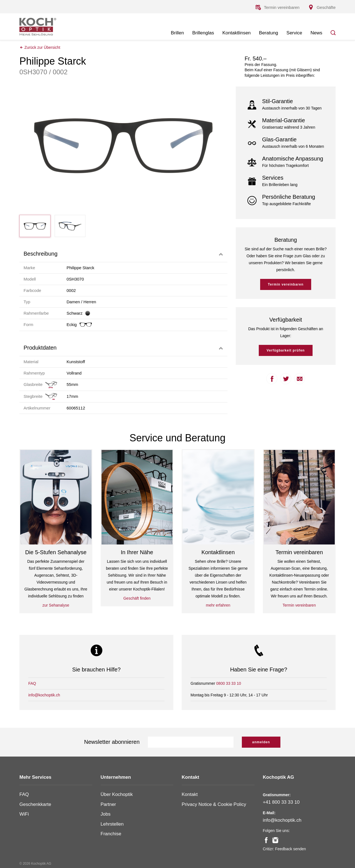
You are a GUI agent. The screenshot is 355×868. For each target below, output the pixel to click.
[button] (123, 254)
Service (294, 33)
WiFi (24, 814)
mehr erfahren (218, 605)
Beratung (269, 33)
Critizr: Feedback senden (285, 849)
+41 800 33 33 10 (281, 802)
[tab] (123, 254)
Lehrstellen (112, 824)
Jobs (106, 814)
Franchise (111, 834)
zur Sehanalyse (56, 605)
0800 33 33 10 (229, 683)
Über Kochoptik (117, 794)
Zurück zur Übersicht (40, 47)
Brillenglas (203, 33)
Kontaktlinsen (237, 33)
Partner (108, 804)
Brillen (177, 33)
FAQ (32, 683)
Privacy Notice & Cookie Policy (214, 804)
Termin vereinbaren (286, 284)
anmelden (261, 742)
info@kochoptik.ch (44, 695)
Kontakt (190, 794)
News (316, 33)
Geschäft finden (137, 598)
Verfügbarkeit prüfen (286, 350)
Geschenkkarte (35, 804)
